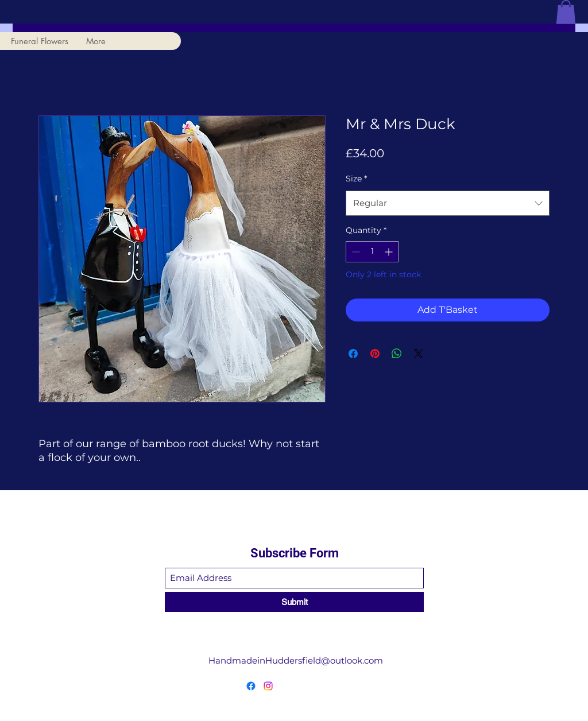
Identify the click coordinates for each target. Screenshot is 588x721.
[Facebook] (251, 686)
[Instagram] (268, 686)
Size (356, 179)
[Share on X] (419, 354)
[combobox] (448, 203)
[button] (566, 12)
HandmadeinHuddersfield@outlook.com (296, 660)
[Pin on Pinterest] (375, 354)
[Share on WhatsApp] (397, 354)
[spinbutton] (372, 252)
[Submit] (294, 602)
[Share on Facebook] (353, 354)
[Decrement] (355, 252)
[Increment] (390, 252)
